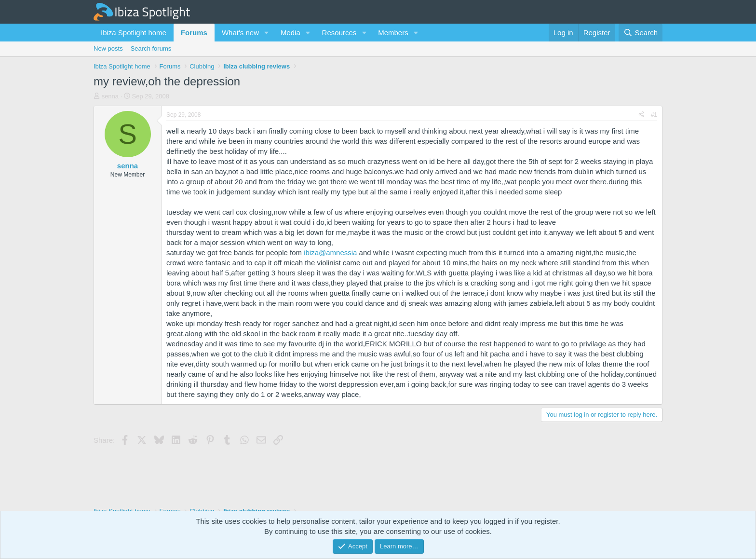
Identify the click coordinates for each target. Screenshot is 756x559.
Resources (339, 33)
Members (393, 33)
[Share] (641, 115)
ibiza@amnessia (330, 252)
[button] (267, 33)
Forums (194, 33)
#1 (654, 115)
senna (110, 96)
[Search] (641, 33)
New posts (108, 48)
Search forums (151, 48)
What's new (240, 33)
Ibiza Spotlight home (134, 33)
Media (290, 33)
